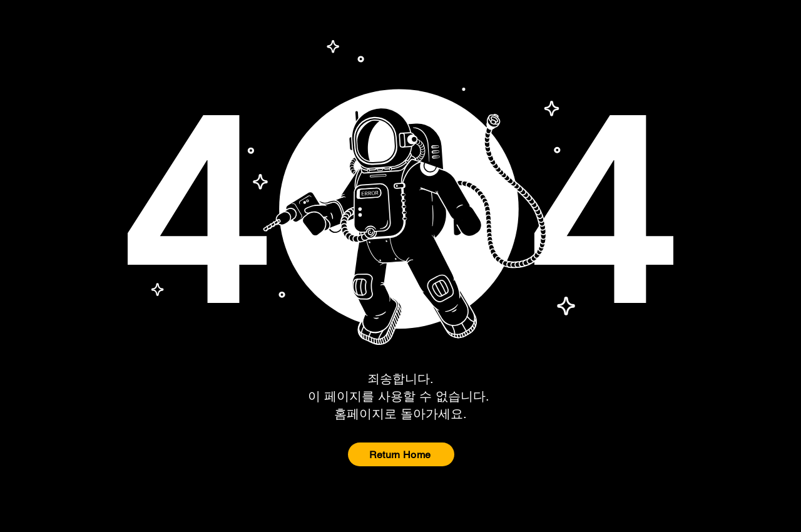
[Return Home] (401, 454)
